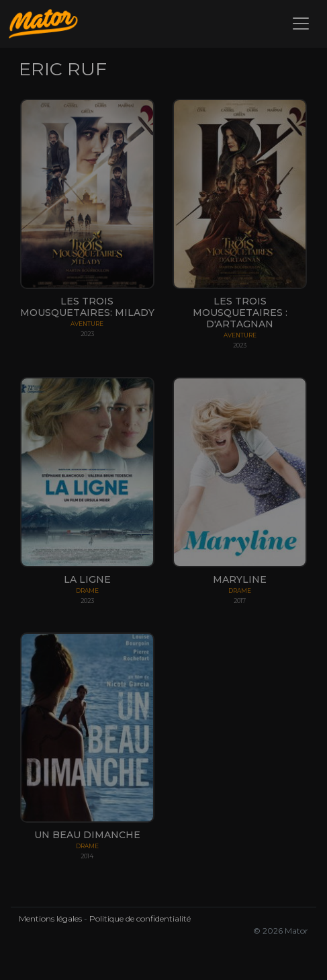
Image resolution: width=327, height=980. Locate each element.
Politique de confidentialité (140, 918)
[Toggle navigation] (301, 24)
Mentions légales (50, 918)
